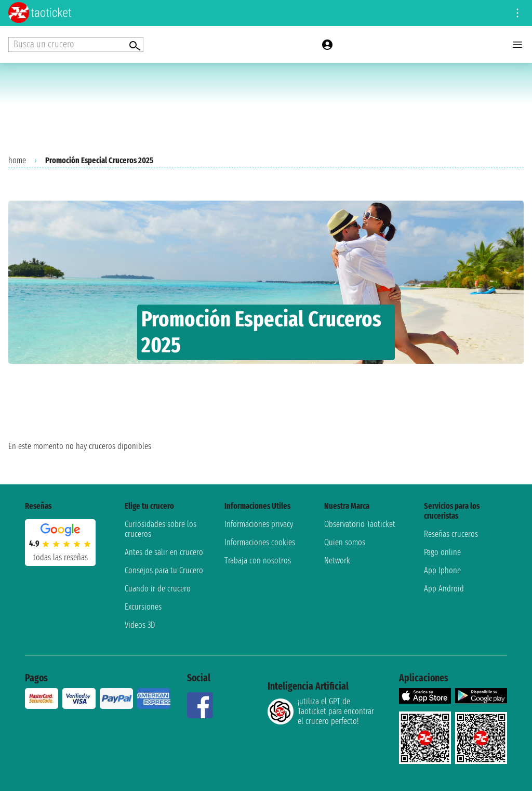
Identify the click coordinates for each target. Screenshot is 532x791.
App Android (444, 589)
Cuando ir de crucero (158, 589)
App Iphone (442, 570)
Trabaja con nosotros (258, 561)
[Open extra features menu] (76, 45)
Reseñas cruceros (451, 534)
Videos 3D (140, 625)
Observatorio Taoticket (360, 524)
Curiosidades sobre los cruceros (161, 529)
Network (337, 561)
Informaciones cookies (260, 542)
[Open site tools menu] (517, 13)
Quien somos (345, 542)
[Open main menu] (517, 45)
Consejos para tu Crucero (164, 570)
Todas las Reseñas (61, 557)
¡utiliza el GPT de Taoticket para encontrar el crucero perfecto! (321, 711)
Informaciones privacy (259, 524)
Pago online (442, 552)
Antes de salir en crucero (164, 552)
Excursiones (143, 607)
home (17, 160)
